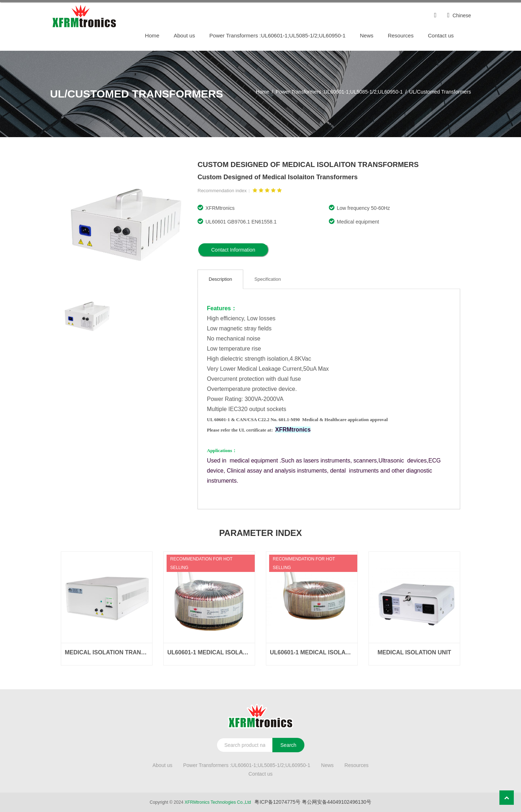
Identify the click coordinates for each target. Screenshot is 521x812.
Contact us (441, 35)
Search (288, 745)
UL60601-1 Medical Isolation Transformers (209, 652)
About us (184, 35)
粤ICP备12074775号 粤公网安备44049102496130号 (313, 802)
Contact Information (233, 250)
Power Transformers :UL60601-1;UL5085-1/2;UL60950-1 (278, 35)
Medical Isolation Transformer (107, 652)
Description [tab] (220, 279)
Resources (401, 35)
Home (152, 35)
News (367, 35)
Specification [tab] (268, 279)
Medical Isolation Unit (414, 652)
